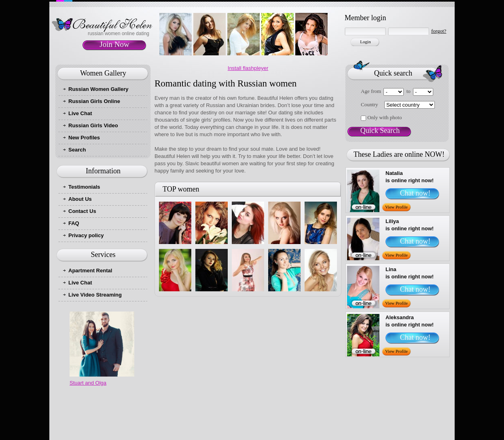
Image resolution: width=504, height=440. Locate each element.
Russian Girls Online (94, 101)
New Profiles (84, 138)
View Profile (396, 207)
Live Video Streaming (95, 295)
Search (77, 150)
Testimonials (84, 187)
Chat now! (415, 193)
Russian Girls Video (93, 125)
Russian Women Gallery (98, 89)
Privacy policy (86, 235)
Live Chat (80, 113)
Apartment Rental (90, 271)
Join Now (114, 44)
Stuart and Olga (88, 383)
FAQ (74, 223)
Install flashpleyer (248, 68)
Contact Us (82, 211)
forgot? (439, 31)
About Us (80, 199)
